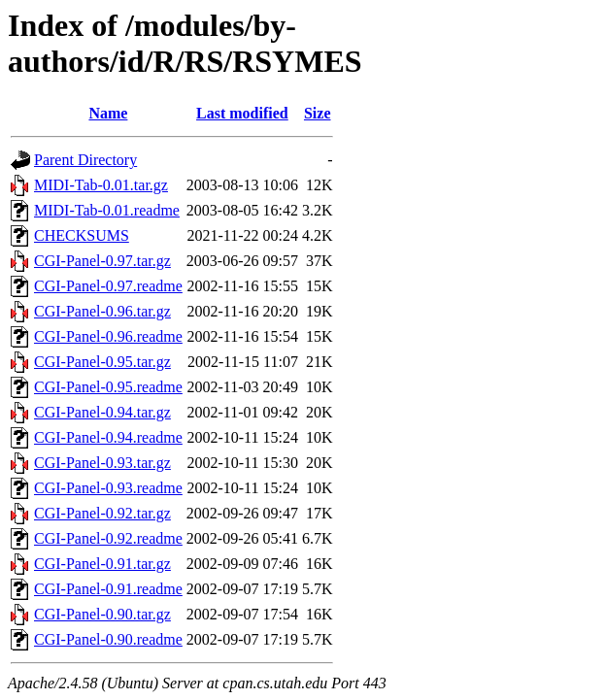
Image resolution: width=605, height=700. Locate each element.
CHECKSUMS (82, 235)
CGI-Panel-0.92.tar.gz (102, 513)
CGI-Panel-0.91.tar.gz (102, 564)
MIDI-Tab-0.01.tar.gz (101, 185)
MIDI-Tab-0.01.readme (107, 210)
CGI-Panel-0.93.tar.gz (102, 463)
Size (318, 113)
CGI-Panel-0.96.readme (108, 336)
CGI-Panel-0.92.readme (108, 538)
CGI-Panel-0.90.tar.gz (102, 614)
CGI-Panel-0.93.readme (108, 488)
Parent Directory (85, 160)
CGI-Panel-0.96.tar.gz (102, 311)
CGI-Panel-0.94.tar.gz (102, 412)
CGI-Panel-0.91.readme (108, 589)
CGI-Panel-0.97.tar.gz (102, 261)
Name (108, 113)
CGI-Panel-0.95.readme (108, 387)
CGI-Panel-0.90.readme (108, 639)
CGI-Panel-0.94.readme (108, 437)
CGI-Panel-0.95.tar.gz (102, 362)
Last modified (242, 113)
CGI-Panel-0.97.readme (108, 286)
